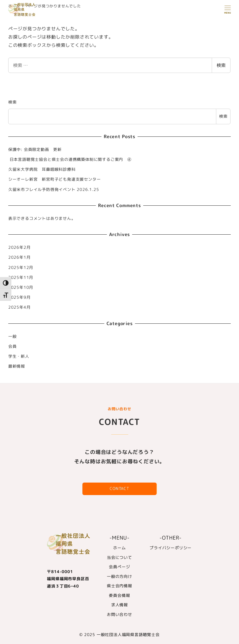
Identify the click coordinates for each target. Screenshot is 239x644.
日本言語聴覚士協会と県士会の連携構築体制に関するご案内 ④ (70, 159)
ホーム (119, 548)
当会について (119, 557)
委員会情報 (119, 595)
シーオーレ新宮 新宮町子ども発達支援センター (55, 179)
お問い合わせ (119, 614)
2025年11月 (21, 277)
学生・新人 (19, 356)
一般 (13, 336)
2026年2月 (19, 247)
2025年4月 (19, 307)
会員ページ (119, 567)
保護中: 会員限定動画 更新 (35, 150)
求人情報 (119, 605)
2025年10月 (21, 287)
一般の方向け (119, 576)
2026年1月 (19, 257)
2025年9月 (19, 297)
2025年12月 (21, 268)
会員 (13, 346)
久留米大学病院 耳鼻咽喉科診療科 (42, 169)
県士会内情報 (119, 586)
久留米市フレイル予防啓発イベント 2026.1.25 (54, 190)
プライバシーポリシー (171, 548)
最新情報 (17, 366)
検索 (221, 65)
